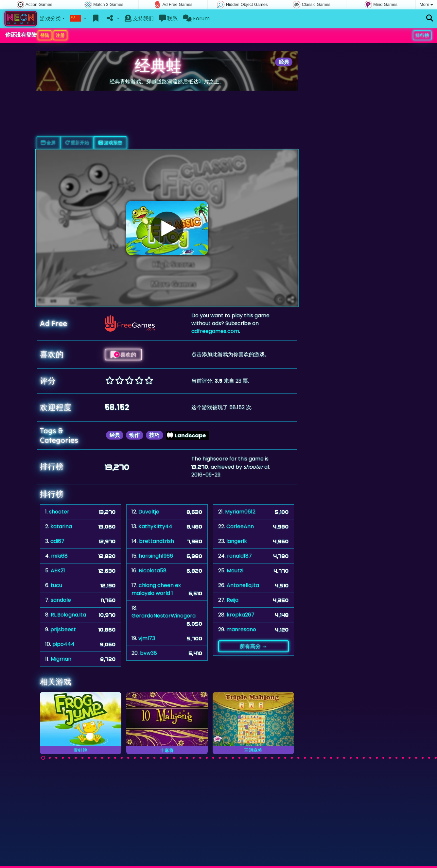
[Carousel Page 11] (109, 758)
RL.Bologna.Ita (68, 615)
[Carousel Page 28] (220, 758)
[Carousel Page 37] (279, 758)
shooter (59, 512)
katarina (61, 526)
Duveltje (149, 512)
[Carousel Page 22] (181, 758)
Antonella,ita (243, 585)
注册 (60, 35)
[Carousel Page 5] (69, 758)
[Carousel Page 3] (56, 758)
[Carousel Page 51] (370, 758)
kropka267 (241, 615)
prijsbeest (63, 629)
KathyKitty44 (155, 526)
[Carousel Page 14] (128, 758)
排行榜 (422, 35)
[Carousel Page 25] (200, 758)
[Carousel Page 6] (76, 758)
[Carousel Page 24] (194, 758)
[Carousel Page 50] (364, 758)
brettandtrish (157, 541)
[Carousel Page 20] (167, 758)
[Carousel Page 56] (403, 758)
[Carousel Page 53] (383, 758)
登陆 (45, 35)
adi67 (57, 541)
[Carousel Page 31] (239, 758)
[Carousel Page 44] (324, 758)
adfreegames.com (215, 331)
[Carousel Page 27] (213, 758)
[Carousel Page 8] (89, 758)
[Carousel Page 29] (226, 758)
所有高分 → (253, 646)
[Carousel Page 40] (298, 758)
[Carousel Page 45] (331, 758)
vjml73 (147, 638)
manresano (241, 629)
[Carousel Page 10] (102, 758)
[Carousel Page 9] (96, 758)
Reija (233, 600)
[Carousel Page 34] (259, 758)
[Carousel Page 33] (253, 758)
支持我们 (139, 18)
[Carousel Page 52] (377, 758)
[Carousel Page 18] (154, 758)
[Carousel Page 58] (416, 758)
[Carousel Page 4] (63, 758)
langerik (237, 541)
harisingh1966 (156, 556)
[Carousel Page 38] (285, 758)
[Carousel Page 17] (148, 758)
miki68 (59, 556)
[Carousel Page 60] (429, 758)
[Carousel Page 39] (292, 758)
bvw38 (149, 653)
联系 (168, 18)
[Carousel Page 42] (311, 758)
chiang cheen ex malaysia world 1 (156, 589)
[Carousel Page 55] (396, 758)
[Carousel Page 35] (266, 758)
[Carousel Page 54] (390, 758)
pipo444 (63, 644)
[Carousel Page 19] (161, 758)
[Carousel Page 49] (357, 758)
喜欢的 (123, 355)
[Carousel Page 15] (135, 758)
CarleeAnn (240, 526)
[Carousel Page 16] (141, 758)
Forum (196, 18)
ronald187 (239, 556)
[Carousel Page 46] (338, 758)
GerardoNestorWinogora (164, 616)
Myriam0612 (240, 512)
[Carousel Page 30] (233, 758)
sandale (61, 600)
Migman (61, 659)
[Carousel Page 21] (174, 758)
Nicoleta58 (153, 571)
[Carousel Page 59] (423, 758)
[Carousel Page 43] (318, 758)
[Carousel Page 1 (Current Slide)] (43, 758)
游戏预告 (110, 143)
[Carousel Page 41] (305, 758)
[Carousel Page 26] (207, 758)
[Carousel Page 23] (187, 758)
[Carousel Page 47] (344, 758)
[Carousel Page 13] (122, 758)
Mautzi (235, 571)
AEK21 (58, 571)
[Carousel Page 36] (272, 758)
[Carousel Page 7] (82, 758)
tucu (56, 585)
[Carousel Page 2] (50, 758)
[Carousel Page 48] (351, 758)
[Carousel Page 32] (246, 758)
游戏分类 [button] (50, 18)
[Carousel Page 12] (115, 758)
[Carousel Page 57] (410, 758)
